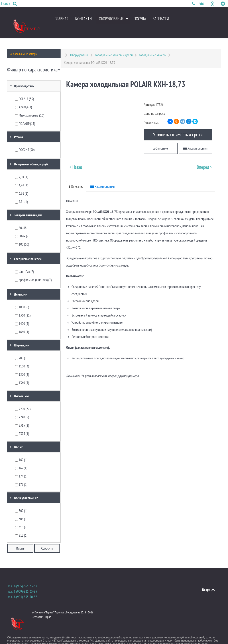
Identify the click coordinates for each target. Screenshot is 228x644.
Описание (161, 139)
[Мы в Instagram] (218, 3)
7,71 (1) (21, 193)
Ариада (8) (23, 98)
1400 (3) (22, 315)
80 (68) (21, 219)
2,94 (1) (22, 168)
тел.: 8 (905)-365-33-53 (22, 577)
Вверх (209, 581)
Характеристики (195, 139)
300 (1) (21, 502)
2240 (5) (22, 408)
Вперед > (204, 158)
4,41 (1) (22, 176)
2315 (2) (22, 416)
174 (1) (21, 467)
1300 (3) (22, 365)
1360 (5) (22, 374)
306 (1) (21, 510)
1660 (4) (22, 323)
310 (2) (21, 518)
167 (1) (21, 459)
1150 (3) (22, 357)
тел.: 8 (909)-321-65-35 (22, 582)
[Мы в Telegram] (223, 3)
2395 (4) (22, 425)
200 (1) (21, 349)
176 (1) (21, 475)
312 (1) (21, 526)
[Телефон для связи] (194, 3)
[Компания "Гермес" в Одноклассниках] (213, 3)
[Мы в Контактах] (202, 3)
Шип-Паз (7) (24, 263)
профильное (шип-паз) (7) (33, 271)
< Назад (76, 158)
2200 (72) (23, 400)
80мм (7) (22, 227)
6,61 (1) (22, 184)
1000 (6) (22, 298)
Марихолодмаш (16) (30, 106)
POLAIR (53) (24, 90)
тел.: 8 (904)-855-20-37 (22, 588)
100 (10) (22, 235)
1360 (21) (23, 306)
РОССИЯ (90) (25, 141)
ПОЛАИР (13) (25, 115)
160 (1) (21, 451)
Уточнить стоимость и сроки (178, 125)
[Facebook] (208, 3)
